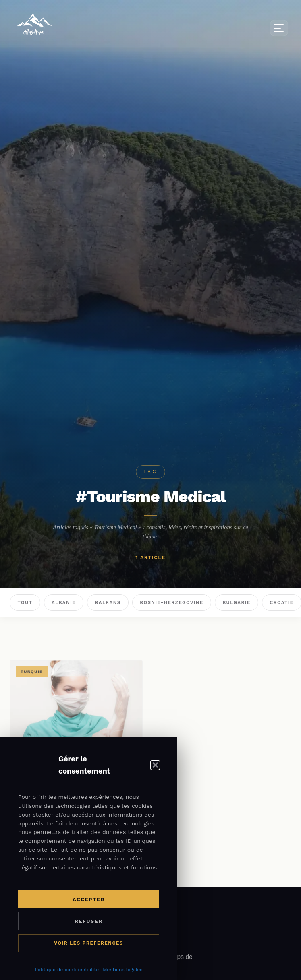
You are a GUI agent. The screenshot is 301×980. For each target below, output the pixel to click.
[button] (155, 765)
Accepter (89, 899)
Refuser (89, 921)
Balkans (108, 602)
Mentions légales (122, 970)
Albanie (64, 602)
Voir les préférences (89, 943)
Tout (25, 602)
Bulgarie (236, 602)
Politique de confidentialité (67, 970)
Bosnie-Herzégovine (171, 602)
